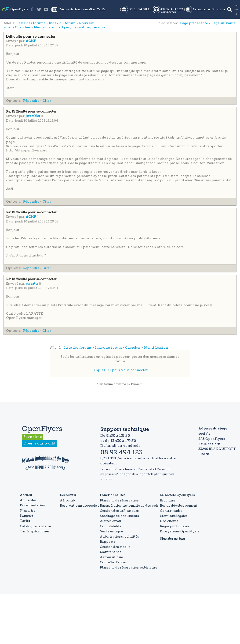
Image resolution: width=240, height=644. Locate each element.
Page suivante (223, 23)
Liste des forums (31, 23)
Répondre (31, 101)
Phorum (137, 384)
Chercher (23, 27)
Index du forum (62, 23)
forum (108, 384)
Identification (46, 27)
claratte (32, 284)
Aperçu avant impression (83, 27)
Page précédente (194, 23)
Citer (47, 101)
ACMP (31, 41)
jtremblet (33, 116)
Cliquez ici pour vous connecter (120, 370)
